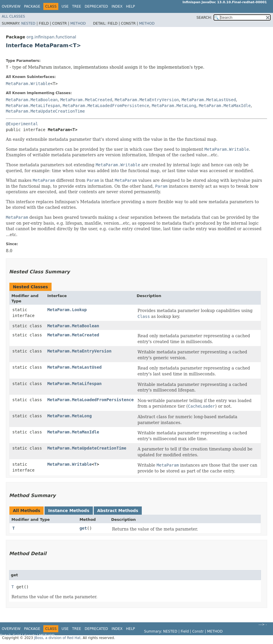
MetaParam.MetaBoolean (32, 100)
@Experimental (22, 124)
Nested (28, 23)
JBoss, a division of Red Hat (57, 638)
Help (130, 6)
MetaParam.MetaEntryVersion (147, 100)
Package (32, 6)
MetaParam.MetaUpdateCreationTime (45, 111)
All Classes (13, 16)
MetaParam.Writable (28, 84)
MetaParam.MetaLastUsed (209, 100)
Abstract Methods (118, 511)
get (83, 528)
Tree (77, 6)
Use (65, 6)
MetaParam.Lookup (67, 310)
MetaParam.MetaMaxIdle (225, 106)
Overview (11, 6)
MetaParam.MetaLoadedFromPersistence (106, 106)
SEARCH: (204, 18)
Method (78, 23)
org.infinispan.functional (51, 37)
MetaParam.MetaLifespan (33, 106)
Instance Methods (69, 511)
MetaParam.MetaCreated (86, 100)
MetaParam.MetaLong (174, 106)
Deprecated (96, 6)
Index (117, 6)
